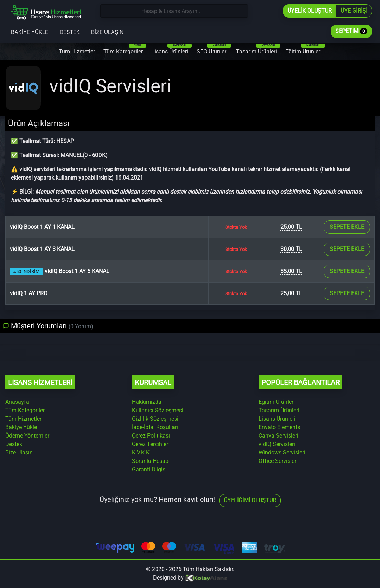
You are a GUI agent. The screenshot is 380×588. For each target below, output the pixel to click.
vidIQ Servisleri (277, 444)
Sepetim (351, 31)
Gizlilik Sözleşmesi (155, 419)
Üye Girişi (354, 11)
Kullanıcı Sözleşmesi (158, 410)
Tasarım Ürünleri (258, 49)
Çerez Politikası (151, 436)
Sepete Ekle (347, 227)
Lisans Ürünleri (172, 49)
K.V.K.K (141, 453)
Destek (70, 31)
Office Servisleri (278, 461)
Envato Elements (279, 427)
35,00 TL (291, 271)
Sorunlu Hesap (150, 461)
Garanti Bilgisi (149, 469)
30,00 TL (291, 249)
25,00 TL (291, 227)
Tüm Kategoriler (125, 49)
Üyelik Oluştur (310, 11)
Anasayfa (17, 402)
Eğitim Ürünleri (305, 49)
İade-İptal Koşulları (155, 427)
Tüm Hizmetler (77, 51)
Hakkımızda (147, 402)
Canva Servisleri (278, 436)
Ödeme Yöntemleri (28, 436)
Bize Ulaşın (107, 31)
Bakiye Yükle (30, 31)
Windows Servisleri (282, 453)
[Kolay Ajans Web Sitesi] (206, 578)
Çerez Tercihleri (151, 444)
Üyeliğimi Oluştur (250, 500)
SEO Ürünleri (214, 49)
